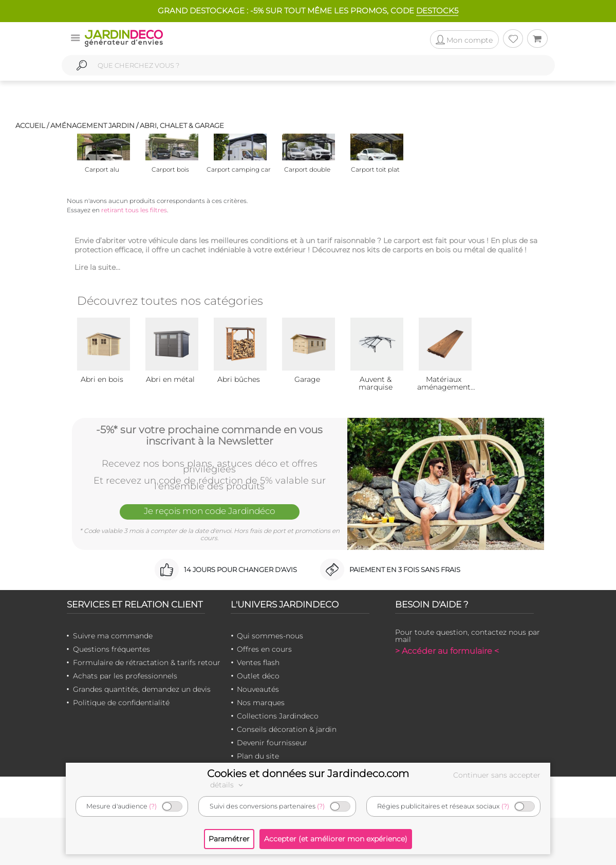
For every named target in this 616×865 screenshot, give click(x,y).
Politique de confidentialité (121, 703)
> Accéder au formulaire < (447, 651)
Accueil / (32, 125)
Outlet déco (258, 676)
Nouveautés (258, 689)
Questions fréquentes (111, 649)
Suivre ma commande (113, 636)
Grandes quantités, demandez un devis (142, 689)
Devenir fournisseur (272, 743)
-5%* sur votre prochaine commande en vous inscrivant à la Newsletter (209, 435)
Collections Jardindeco (278, 716)
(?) (153, 806)
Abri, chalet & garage (182, 125)
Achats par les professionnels (125, 676)
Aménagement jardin (92, 125)
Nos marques (261, 703)
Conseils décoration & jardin (287, 729)
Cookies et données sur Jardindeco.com (308, 774)
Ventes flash (258, 662)
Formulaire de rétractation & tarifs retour (147, 662)
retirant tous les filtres (134, 210)
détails (228, 785)
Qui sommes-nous (270, 636)
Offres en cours (264, 649)
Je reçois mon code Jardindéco (210, 511)
